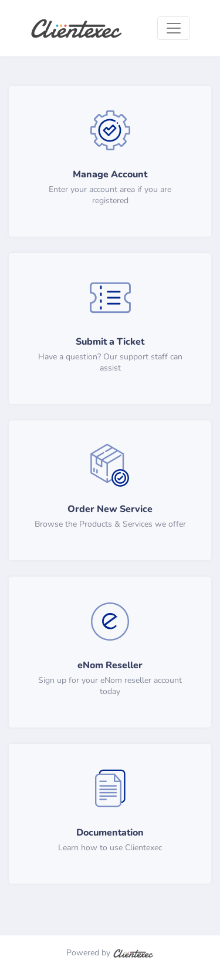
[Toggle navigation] (174, 28)
